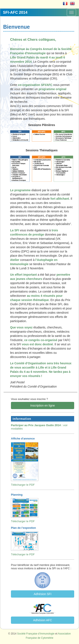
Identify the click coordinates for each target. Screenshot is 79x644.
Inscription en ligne (43, 405)
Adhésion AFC (43, 620)
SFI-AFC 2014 (15, 12)
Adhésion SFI (43, 594)
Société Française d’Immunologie (36, 634)
